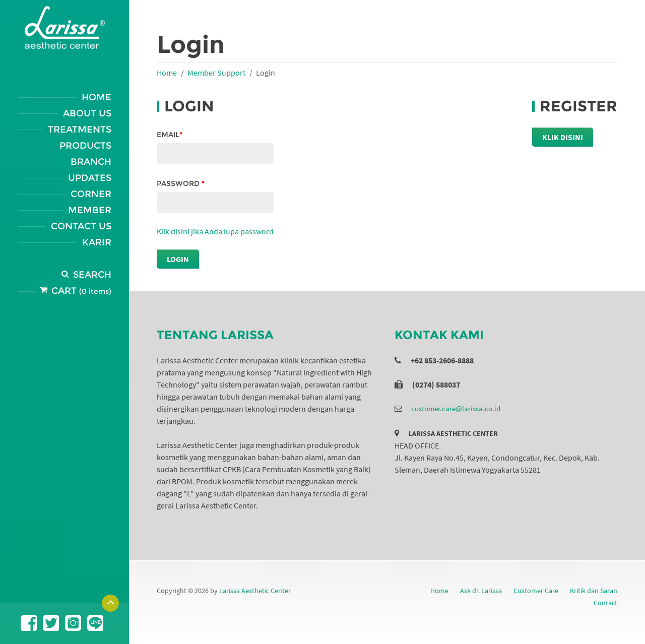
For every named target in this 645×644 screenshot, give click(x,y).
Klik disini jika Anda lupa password (215, 231)
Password (181, 183)
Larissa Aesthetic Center (255, 591)
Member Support (216, 73)
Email (170, 135)
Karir (97, 242)
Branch (91, 162)
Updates (90, 178)
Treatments (80, 130)
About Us (87, 113)
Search (92, 275)
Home (96, 97)
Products (85, 146)
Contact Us (81, 226)
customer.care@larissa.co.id (456, 408)
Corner (91, 194)
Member (90, 210)
